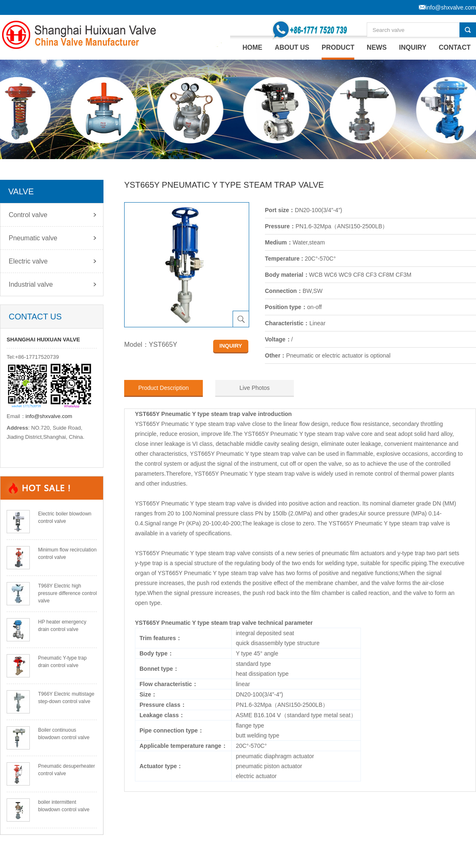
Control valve (28, 215)
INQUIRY (413, 47)
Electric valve (28, 261)
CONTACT (455, 47)
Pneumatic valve (33, 238)
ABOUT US (292, 47)
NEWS (377, 47)
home (252, 47)
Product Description (163, 388)
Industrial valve (31, 284)
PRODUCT (338, 47)
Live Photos (254, 388)
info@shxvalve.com (49, 416)
